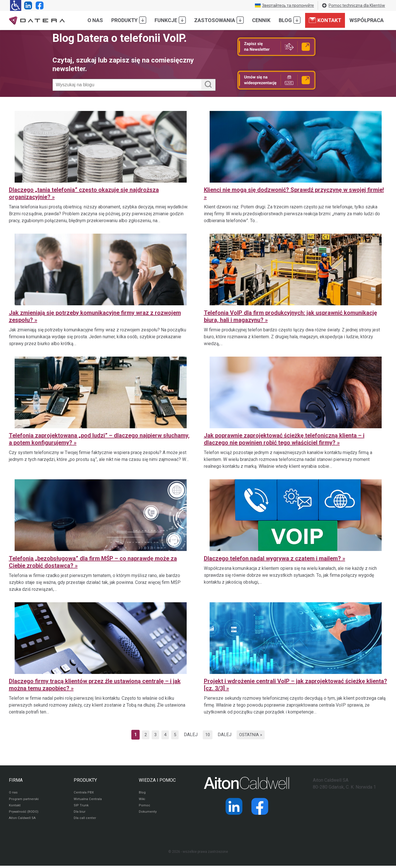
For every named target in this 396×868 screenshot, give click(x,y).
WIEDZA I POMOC (157, 780)
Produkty (129, 20)
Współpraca (367, 20)
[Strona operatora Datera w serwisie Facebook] (38, 5)
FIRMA (16, 780)
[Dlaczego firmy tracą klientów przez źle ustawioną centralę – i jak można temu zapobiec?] (101, 658)
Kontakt (325, 20)
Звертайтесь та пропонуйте (284, 5)
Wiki (142, 800)
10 (208, 735)
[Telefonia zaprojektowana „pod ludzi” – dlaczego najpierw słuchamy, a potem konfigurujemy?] (101, 412)
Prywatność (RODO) (24, 814)
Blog (290, 20)
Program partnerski (24, 800)
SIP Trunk (81, 807)
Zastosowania (219, 20)
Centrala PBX (84, 793)
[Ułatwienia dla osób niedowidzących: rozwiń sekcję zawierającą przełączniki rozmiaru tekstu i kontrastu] (16, 5)
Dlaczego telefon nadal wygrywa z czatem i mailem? (272, 558)
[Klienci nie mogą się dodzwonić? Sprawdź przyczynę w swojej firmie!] (296, 166)
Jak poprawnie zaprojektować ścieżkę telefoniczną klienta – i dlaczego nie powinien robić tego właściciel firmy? (284, 439)
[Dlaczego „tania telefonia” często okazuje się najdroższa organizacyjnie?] (101, 166)
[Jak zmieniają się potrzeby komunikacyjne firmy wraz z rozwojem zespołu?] (101, 289)
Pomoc (144, 807)
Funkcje (170, 20)
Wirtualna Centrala (88, 800)
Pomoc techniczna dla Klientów (353, 5)
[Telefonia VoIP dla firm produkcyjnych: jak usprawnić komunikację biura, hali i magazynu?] (296, 289)
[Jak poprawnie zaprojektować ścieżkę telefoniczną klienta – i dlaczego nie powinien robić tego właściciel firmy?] (296, 412)
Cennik (261, 20)
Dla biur (80, 814)
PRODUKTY (85, 780)
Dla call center (85, 820)
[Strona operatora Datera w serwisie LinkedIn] (27, 5)
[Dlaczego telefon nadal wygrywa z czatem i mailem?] (296, 535)
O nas (95, 20)
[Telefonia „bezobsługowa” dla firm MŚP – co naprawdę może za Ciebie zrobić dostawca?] (101, 535)
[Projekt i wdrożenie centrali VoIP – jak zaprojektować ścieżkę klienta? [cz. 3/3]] (296, 658)
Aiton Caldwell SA (23, 820)
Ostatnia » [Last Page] (253, 735)
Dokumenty (148, 814)
